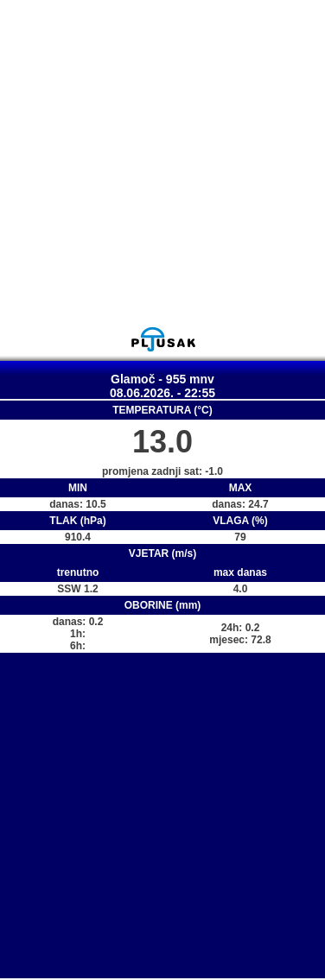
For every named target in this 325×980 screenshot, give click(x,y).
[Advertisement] (162, 163)
